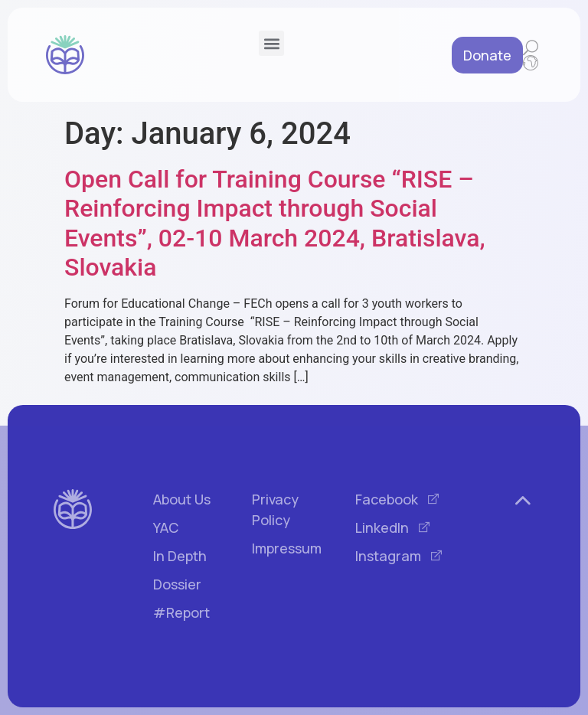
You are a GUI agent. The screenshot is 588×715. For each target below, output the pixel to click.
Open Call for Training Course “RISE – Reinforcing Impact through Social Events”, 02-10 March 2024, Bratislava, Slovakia (275, 223)
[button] (271, 43)
